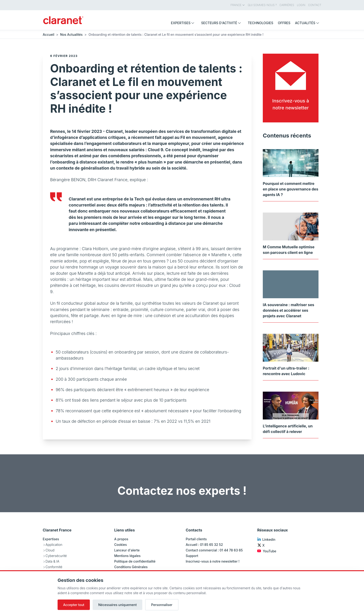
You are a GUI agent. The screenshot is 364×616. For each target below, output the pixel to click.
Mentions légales (127, 556)
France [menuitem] (238, 5)
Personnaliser (162, 605)
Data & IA (52, 561)
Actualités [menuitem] (308, 23)
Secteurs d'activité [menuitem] (222, 23)
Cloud (50, 550)
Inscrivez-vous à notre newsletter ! (213, 561)
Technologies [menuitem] (260, 23)
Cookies (120, 545)
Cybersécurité (56, 556)
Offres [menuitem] (284, 23)
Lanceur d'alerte (127, 550)
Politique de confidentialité (135, 561)
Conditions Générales (131, 567)
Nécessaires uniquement (117, 605)
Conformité (54, 567)
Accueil (49, 34)
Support (192, 556)
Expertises (51, 539)
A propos (121, 539)
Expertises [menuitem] (184, 23)
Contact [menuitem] (315, 5)
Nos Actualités (71, 34)
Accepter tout (74, 605)
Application (54, 545)
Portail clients (196, 539)
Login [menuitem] (301, 5)
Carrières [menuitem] (287, 5)
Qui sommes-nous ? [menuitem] (262, 5)
